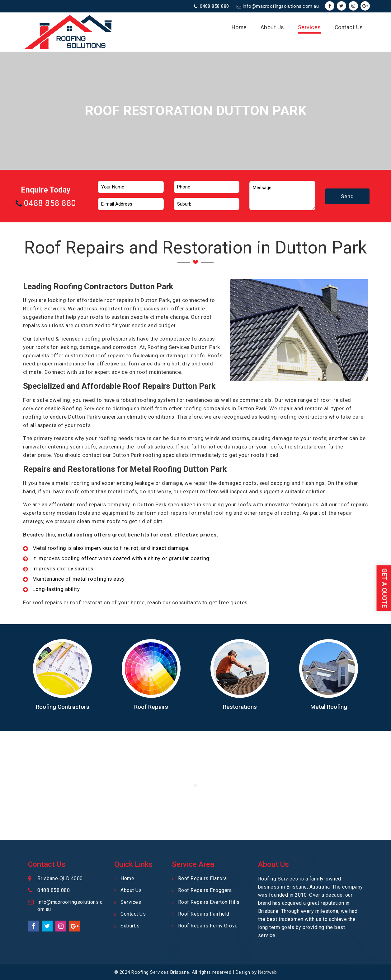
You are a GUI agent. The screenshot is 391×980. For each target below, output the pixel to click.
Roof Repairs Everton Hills (209, 902)
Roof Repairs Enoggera (205, 890)
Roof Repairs (151, 707)
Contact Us (349, 27)
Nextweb (268, 972)
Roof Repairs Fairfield (204, 914)
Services (309, 27)
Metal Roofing (329, 707)
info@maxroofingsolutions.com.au (281, 6)
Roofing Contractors (63, 707)
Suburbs (130, 926)
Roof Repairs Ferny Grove (208, 926)
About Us (272, 27)
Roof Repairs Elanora (203, 878)
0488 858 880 (214, 6)
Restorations (240, 707)
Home (239, 27)
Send (347, 196)
